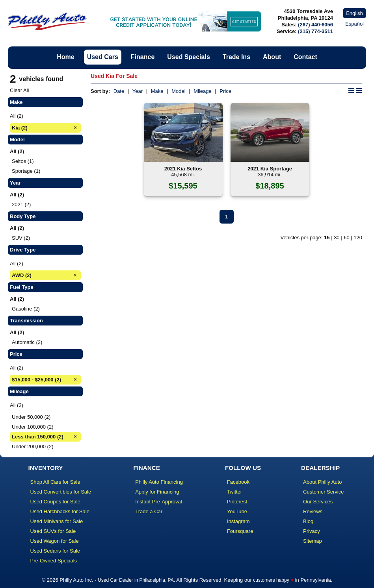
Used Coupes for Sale (55, 502)
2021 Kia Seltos (183, 169)
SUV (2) (21, 238)
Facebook (238, 482)
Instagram (238, 521)
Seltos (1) (23, 161)
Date (119, 91)
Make (157, 91)
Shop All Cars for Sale (55, 482)
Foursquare (240, 531)
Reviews (313, 511)
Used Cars (103, 57)
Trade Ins (236, 57)
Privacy (312, 531)
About (272, 57)
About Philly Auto (322, 482)
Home (65, 57)
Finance (143, 57)
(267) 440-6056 (315, 25)
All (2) (17, 116)
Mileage (203, 91)
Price (225, 91)
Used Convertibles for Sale (61, 492)
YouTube (237, 511)
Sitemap (313, 541)
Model (178, 91)
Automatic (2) (27, 342)
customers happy (271, 580)
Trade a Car (149, 511)
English (354, 13)
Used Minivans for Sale (57, 521)
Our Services (318, 502)
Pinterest (237, 502)
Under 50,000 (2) (31, 417)
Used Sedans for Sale (55, 551)
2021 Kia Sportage (270, 169)
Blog (308, 521)
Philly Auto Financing (159, 482)
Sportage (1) (26, 171)
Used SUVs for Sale (53, 531)
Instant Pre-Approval (159, 502)
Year (138, 91)
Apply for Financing (157, 492)
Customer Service (323, 492)
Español (354, 24)
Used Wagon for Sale (55, 541)
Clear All (19, 90)
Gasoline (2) (26, 309)
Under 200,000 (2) (33, 447)
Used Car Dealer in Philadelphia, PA (136, 580)
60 (346, 238)
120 (358, 238)
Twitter (234, 492)
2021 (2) (21, 204)
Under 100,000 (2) (33, 427)
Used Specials (189, 57)
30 (337, 238)
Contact (305, 57)
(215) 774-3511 (315, 31)
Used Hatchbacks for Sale (60, 511)
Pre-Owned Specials (54, 561)
